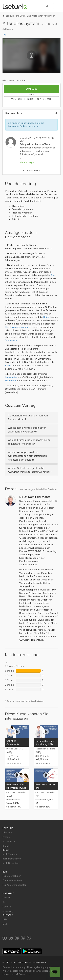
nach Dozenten (10, 863)
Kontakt (6, 846)
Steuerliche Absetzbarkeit (38, 971)
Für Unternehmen (12, 876)
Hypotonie (10, 381)
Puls (53, 275)
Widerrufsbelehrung (13, 971)
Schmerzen (11, 340)
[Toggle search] (47, 6)
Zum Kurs (32, 89)
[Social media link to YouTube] (23, 938)
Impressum (8, 974)
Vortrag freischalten (32, 99)
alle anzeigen (32, 171)
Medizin (7, 898)
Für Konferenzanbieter (14, 885)
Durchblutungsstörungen (18, 327)
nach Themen (10, 854)
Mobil (5, 924)
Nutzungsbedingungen (39, 967)
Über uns (7, 832)
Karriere (7, 907)
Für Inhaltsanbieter (12, 880)
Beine (46, 317)
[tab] (32, 418)
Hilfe (5, 919)
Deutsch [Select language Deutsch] (23, 974)
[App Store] (12, 951)
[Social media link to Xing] (29, 938)
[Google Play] (32, 951)
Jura (5, 902)
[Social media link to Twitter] (11, 938)
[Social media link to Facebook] (5, 938)
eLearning (8, 911)
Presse (6, 837)
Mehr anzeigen (27, 162)
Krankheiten (11, 377)
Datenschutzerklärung (14, 967)
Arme (8, 366)
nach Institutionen (12, 859)
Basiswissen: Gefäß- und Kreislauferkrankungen (30, 16)
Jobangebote (9, 841)
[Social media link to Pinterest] (17, 938)
